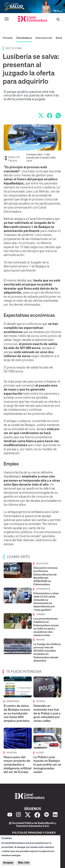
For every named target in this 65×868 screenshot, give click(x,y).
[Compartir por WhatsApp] (58, 116)
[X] (28, 815)
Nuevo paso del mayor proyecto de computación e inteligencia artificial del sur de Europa (18, 764)
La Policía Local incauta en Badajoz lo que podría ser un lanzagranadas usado (47, 764)
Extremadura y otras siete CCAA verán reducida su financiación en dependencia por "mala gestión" (46, 601)
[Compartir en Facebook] (50, 116)
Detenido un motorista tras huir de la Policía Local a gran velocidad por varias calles (47, 713)
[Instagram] (18, 815)
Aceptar (8, 863)
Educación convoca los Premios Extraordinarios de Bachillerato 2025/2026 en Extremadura (45, 576)
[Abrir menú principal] (7, 19)
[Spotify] (47, 815)
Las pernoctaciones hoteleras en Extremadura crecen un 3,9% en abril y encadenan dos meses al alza (46, 627)
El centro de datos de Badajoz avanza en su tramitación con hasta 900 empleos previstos (17, 713)
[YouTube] (10, 815)
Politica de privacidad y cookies (34, 833)
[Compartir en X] (41, 116)
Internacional (44, 38)
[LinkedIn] (55, 815)
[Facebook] (37, 815)
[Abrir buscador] (58, 19)
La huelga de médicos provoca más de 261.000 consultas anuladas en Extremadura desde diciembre (47, 652)
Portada (8, 38)
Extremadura (24, 38)
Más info (24, 863)
